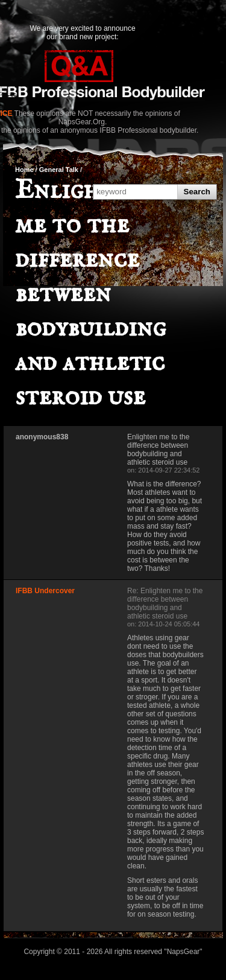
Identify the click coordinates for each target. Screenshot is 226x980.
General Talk (59, 170)
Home (24, 170)
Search (197, 192)
